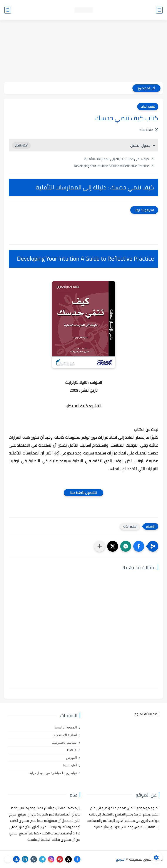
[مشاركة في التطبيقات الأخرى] (100, 546)
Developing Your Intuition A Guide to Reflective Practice (111, 166)
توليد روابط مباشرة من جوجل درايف (52, 773)
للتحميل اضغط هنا (83, 493)
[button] (139, 546)
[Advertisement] (83, 52)
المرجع (121, 859)
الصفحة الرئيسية (65, 727)
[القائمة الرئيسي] (159, 10)
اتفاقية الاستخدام (65, 735)
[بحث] (8, 10)
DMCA (72, 750)
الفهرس (71, 758)
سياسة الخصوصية (64, 743)
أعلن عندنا (70, 765)
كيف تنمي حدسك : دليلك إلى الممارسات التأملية (117, 159)
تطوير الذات (148, 107)
